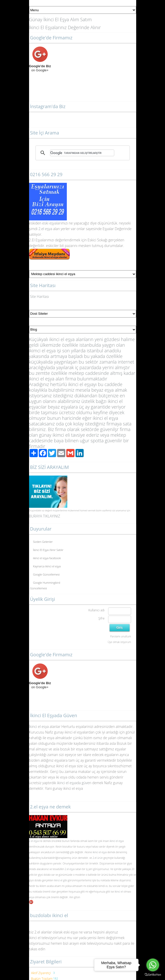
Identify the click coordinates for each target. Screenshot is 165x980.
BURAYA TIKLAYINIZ (45, 516)
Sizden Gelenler (43, 542)
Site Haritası (40, 296)
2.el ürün (98, 858)
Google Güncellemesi (47, 574)
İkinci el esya (39, 726)
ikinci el (119, 892)
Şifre (101, 618)
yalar (57, 223)
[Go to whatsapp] (153, 965)
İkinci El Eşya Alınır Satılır (48, 550)
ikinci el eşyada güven (74, 783)
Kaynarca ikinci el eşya (47, 566)
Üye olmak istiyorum (119, 642)
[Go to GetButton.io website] (153, 975)
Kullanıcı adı (96, 610)
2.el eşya (45, 229)
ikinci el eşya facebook (47, 558)
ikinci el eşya (117, 841)
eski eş (47, 223)
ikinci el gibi (61, 880)
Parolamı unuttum (120, 636)
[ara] (82, 153)
